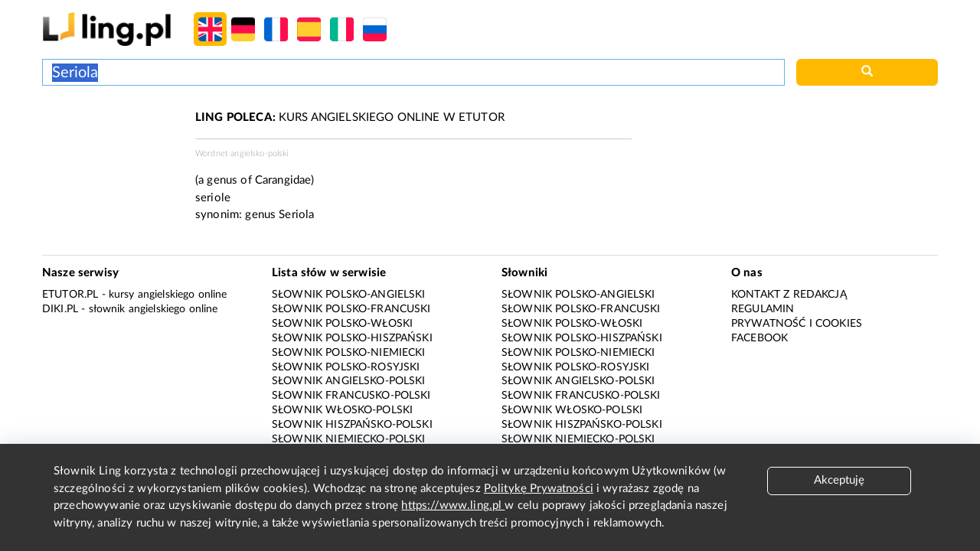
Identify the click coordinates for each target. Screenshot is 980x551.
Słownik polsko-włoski (342, 324)
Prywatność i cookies (797, 324)
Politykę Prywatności (539, 489)
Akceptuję (839, 480)
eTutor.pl (70, 295)
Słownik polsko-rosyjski (346, 367)
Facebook (759, 338)
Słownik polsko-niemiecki (349, 353)
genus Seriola (279, 215)
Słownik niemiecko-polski (349, 439)
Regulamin (763, 309)
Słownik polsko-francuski (351, 309)
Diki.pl (60, 309)
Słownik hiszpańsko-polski (352, 425)
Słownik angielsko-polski (349, 381)
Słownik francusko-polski (351, 396)
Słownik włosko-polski (342, 410)
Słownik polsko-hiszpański (352, 338)
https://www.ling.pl (453, 505)
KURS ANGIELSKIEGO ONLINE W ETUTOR (350, 117)
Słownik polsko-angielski (349, 295)
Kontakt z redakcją (789, 295)
